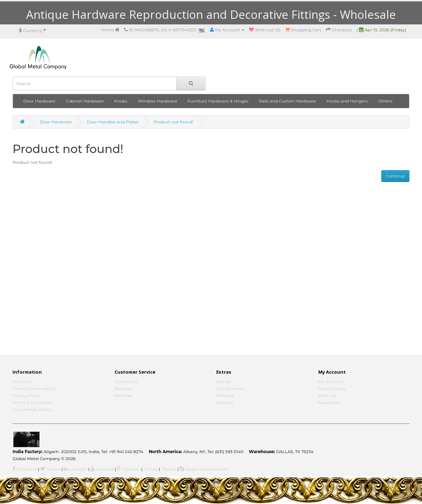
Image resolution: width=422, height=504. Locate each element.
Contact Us (126, 381)
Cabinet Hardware (85, 101)
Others (385, 101)
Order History (332, 388)
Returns (123, 388)
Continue (395, 176)
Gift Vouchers (230, 388)
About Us (22, 381)
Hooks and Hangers (347, 101)
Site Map (124, 395)
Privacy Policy (27, 395)
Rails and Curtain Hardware (288, 101)
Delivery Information (34, 388)
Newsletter (330, 402)
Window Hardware (158, 101)
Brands (224, 381)
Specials (225, 402)
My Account (331, 381)
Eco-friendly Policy (32, 409)
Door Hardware (39, 101)
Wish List (328, 395)
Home (110, 30)
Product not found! (173, 122)
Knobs (121, 101)
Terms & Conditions (33, 402)
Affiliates (225, 395)
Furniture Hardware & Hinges (218, 101)
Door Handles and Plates (113, 122)
